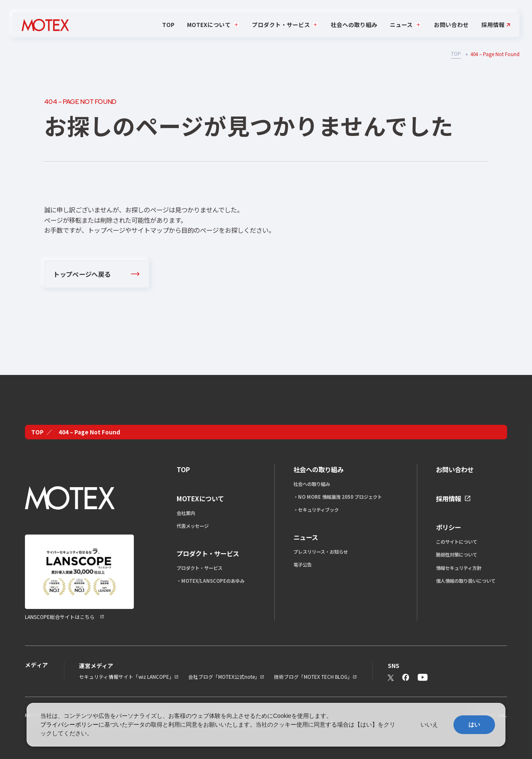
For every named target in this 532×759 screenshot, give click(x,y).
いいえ (429, 724)
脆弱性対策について (457, 554)
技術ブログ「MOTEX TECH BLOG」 (313, 677)
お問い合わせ (451, 25)
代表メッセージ (193, 526)
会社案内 (186, 513)
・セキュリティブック (316, 510)
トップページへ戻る (82, 274)
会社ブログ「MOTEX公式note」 (224, 677)
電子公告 (303, 564)
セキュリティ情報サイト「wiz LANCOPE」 (127, 677)
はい (474, 724)
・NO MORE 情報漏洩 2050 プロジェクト (338, 497)
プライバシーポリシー (69, 724)
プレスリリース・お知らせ (321, 552)
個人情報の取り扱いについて (466, 581)
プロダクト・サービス (199, 568)
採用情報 (493, 25)
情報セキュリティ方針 (459, 568)
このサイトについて (457, 542)
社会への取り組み (354, 25)
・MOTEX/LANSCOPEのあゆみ (211, 581)
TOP (168, 25)
